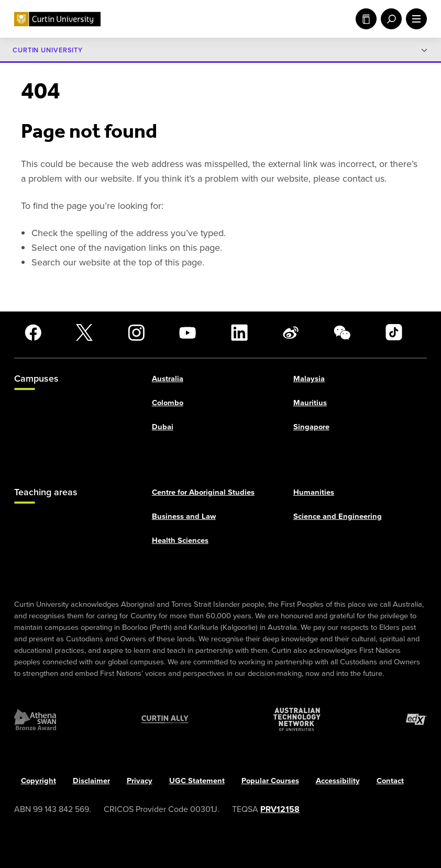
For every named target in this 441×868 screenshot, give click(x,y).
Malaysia (309, 379)
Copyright (38, 781)
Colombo (168, 403)
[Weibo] (291, 332)
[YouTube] (188, 332)
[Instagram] (136, 332)
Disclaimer (91, 781)
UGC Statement (197, 781)
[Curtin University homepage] (57, 19)
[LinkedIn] (239, 332)
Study (366, 19)
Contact (390, 781)
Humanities (314, 492)
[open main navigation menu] (414, 19)
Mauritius (310, 403)
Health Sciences (180, 541)
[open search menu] (389, 19)
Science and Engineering (338, 516)
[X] (84, 332)
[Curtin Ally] (165, 719)
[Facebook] (33, 332)
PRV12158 (280, 810)
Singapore (311, 427)
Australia (168, 379)
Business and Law (184, 516)
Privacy (140, 781)
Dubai (163, 427)
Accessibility (338, 781)
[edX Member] (416, 719)
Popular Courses (270, 781)
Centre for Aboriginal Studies (203, 492)
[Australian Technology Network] (297, 719)
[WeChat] (342, 332)
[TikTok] (394, 332)
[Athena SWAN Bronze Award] (35, 719)
